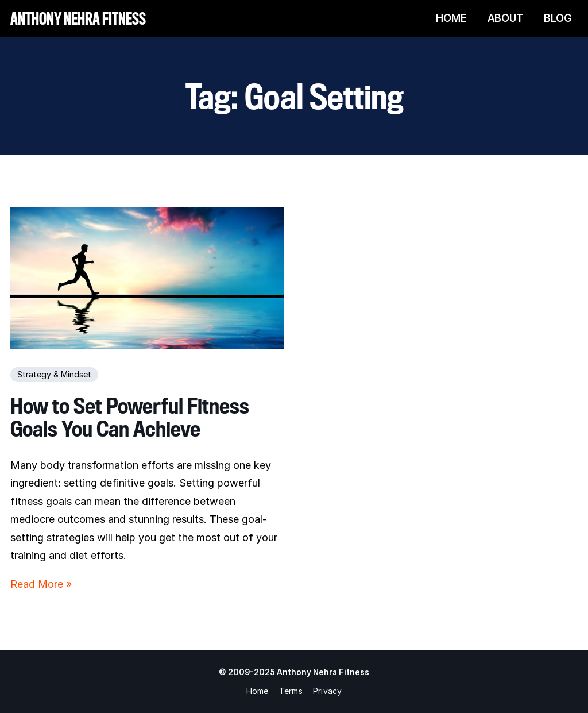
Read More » (41, 584)
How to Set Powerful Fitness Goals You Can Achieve (130, 417)
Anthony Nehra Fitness (78, 18)
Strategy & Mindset (54, 374)
